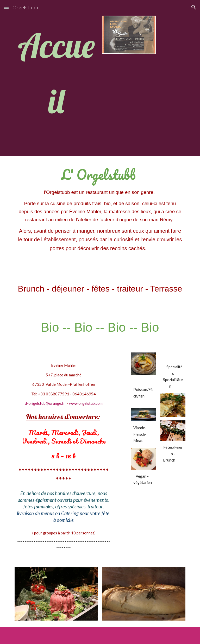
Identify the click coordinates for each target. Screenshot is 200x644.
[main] (56, 78)
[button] (6, 7)
